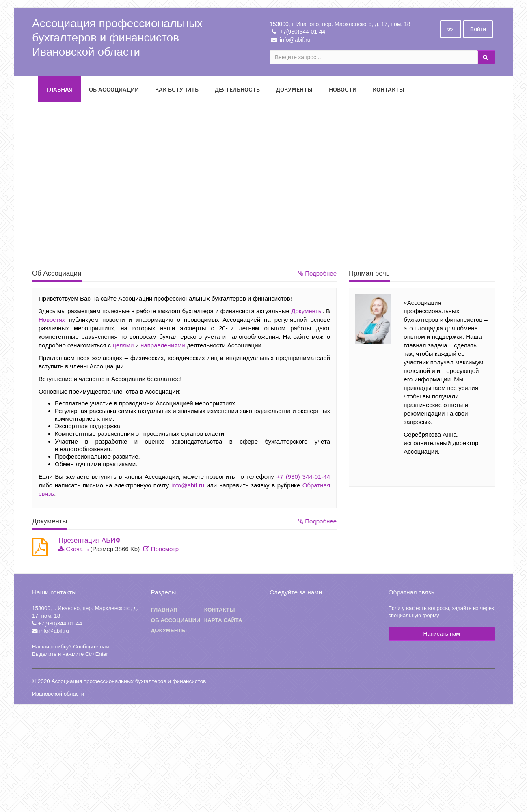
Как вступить (177, 90)
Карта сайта (223, 621)
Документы (294, 90)
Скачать (77, 550)
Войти (478, 30)
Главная (59, 90)
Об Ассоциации (114, 90)
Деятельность (237, 90)
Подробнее (317, 274)
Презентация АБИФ (90, 542)
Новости (343, 90)
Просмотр (165, 550)
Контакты (389, 90)
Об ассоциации (176, 621)
